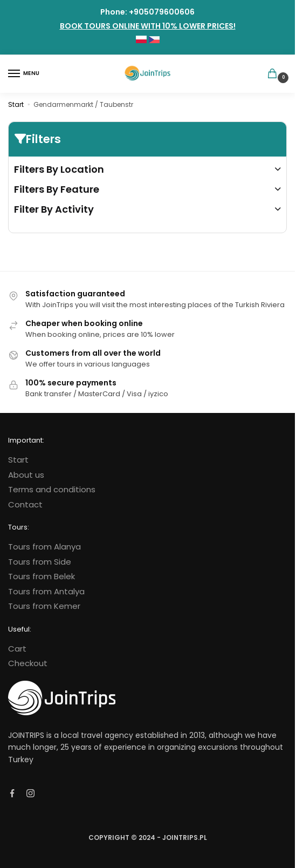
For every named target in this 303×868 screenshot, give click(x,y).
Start (16, 104)
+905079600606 (162, 12)
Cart (17, 649)
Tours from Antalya (46, 591)
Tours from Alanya (44, 547)
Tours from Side (40, 562)
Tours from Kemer (44, 606)
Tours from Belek (42, 576)
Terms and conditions (52, 489)
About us (26, 475)
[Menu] (24, 74)
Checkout (28, 663)
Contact (25, 504)
